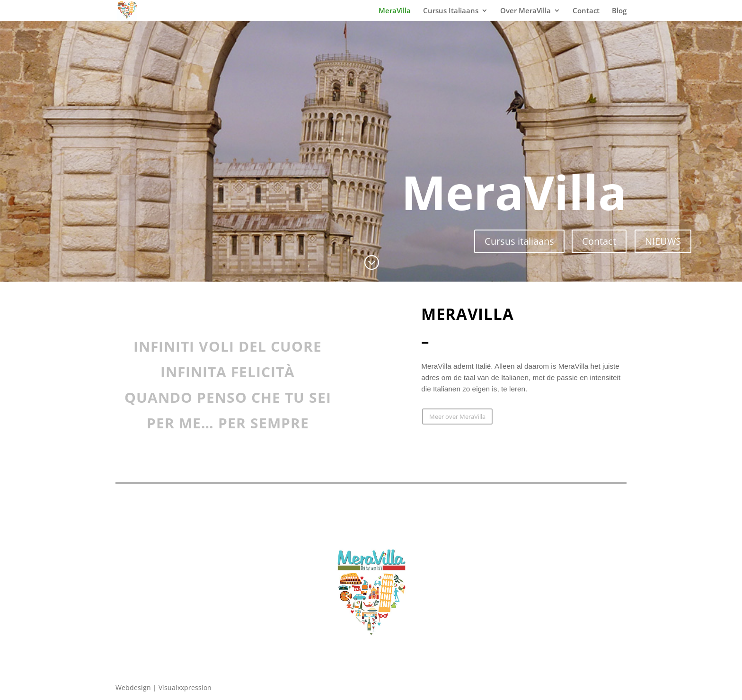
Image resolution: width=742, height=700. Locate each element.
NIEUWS (663, 241)
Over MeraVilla (526, 11)
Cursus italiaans (519, 241)
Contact (586, 11)
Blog (619, 11)
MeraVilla (395, 11)
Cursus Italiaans (451, 11)
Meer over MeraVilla (457, 416)
